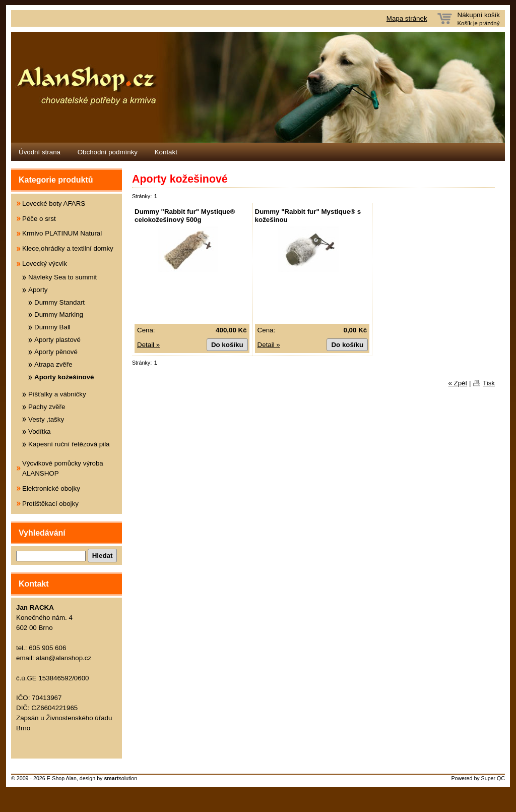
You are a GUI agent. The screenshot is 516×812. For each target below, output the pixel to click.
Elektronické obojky (51, 488)
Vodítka (39, 431)
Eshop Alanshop (258, 87)
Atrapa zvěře (53, 364)
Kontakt (166, 152)
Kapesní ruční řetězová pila (69, 444)
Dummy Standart (59, 302)
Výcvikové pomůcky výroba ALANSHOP (63, 468)
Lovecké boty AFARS (54, 204)
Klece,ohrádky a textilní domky (68, 248)
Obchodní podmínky (108, 152)
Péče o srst (39, 219)
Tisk (489, 383)
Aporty (38, 290)
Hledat (103, 556)
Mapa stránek (407, 18)
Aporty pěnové (56, 352)
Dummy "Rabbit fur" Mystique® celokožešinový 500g (185, 216)
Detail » (148, 345)
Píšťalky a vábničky (57, 394)
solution (120, 778)
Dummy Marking (59, 314)
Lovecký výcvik (45, 264)
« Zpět (458, 383)
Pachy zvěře (47, 407)
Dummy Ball (52, 327)
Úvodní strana (40, 152)
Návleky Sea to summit (62, 277)
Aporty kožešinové (64, 377)
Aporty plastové (57, 340)
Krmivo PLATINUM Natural (62, 233)
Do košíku (227, 345)
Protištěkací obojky (50, 504)
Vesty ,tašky (46, 419)
